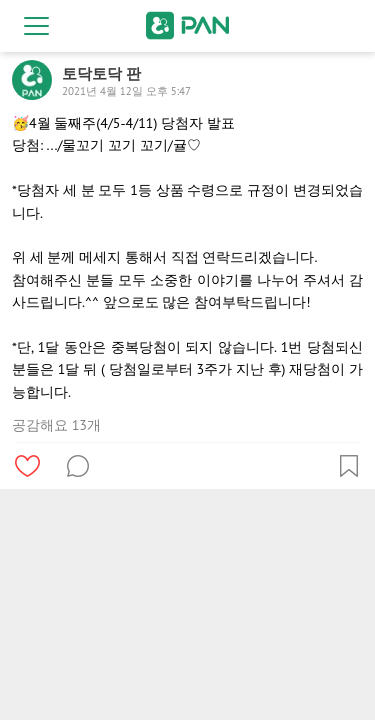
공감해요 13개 (56, 425)
